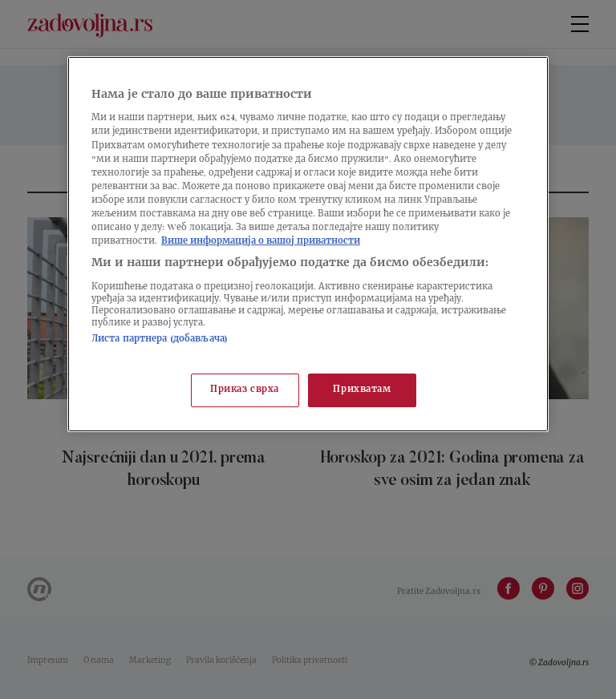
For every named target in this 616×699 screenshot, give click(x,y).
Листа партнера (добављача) (160, 339)
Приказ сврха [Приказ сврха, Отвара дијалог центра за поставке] (245, 390)
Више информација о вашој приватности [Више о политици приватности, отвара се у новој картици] (261, 242)
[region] (308, 244)
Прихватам (362, 390)
